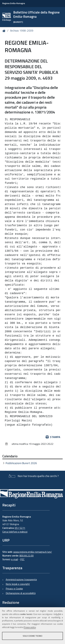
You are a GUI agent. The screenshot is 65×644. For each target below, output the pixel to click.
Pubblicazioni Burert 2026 (21, 463)
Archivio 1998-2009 (22, 31)
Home (4, 31)
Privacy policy (30, 627)
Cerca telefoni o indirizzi (15, 532)
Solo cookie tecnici (32, 636)
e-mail (15, 559)
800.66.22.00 (27, 556)
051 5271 (20, 528)
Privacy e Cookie (14, 589)
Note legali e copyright (18, 584)
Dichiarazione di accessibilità (21, 593)
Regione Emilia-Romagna (14, 3)
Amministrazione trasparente (21, 579)
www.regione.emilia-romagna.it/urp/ (33, 552)
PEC (22, 559)
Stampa (53, 437)
